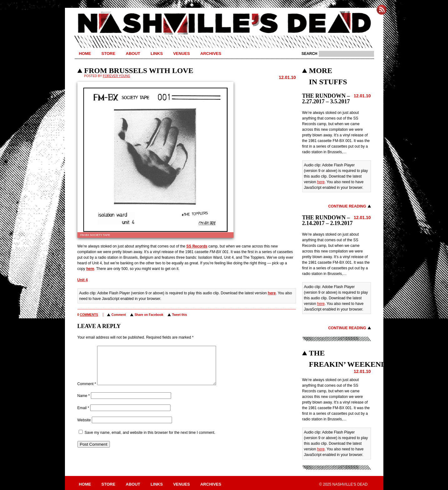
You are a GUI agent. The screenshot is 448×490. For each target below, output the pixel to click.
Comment (119, 315)
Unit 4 (83, 280)
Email (83, 415)
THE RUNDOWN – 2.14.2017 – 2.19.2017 (327, 220)
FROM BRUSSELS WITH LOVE (139, 71)
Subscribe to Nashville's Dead (382, 10)
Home (85, 54)
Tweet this (180, 315)
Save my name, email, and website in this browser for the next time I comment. (150, 440)
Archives (211, 54)
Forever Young (116, 76)
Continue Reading (347, 206)
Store (108, 54)
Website (84, 428)
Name (84, 403)
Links (157, 54)
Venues (182, 54)
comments (89, 315)
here (90, 269)
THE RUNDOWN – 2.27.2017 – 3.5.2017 (326, 99)
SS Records (197, 246)
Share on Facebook (149, 315)
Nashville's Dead (224, 23)
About (133, 54)
